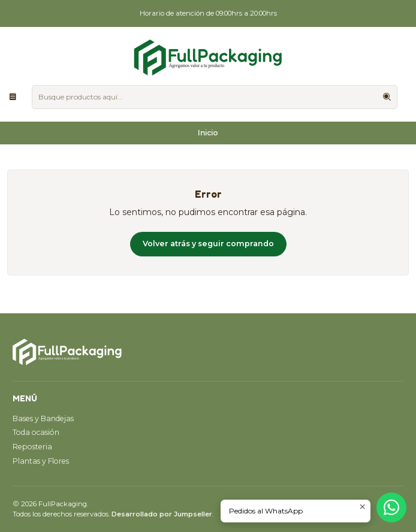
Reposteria (32, 447)
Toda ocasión (36, 432)
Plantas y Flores (41, 461)
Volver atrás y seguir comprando (208, 244)
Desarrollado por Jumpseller (162, 514)
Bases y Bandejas (43, 418)
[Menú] (13, 97)
